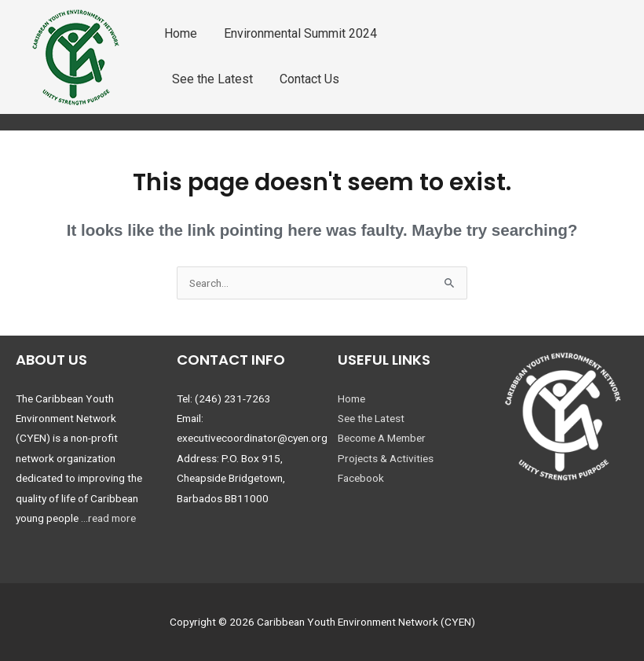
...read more (108, 518)
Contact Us (309, 79)
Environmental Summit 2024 (300, 33)
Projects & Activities (386, 458)
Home (181, 33)
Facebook (361, 478)
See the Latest (212, 79)
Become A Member (382, 438)
